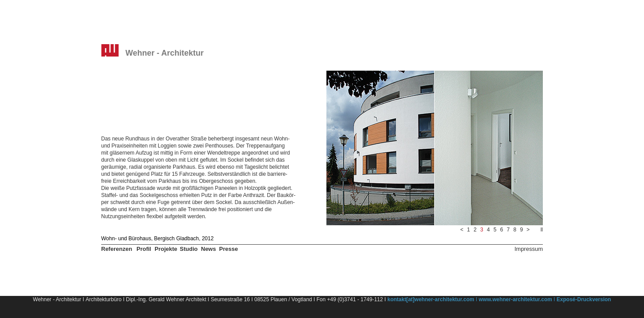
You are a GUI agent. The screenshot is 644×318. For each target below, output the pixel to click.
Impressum (529, 249)
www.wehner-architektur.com (515, 299)
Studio (189, 249)
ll (542, 230)
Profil (144, 249)
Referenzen (117, 249)
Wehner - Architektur (165, 53)
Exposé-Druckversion (584, 299)
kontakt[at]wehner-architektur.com (431, 299)
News (208, 249)
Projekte (166, 249)
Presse (229, 249)
